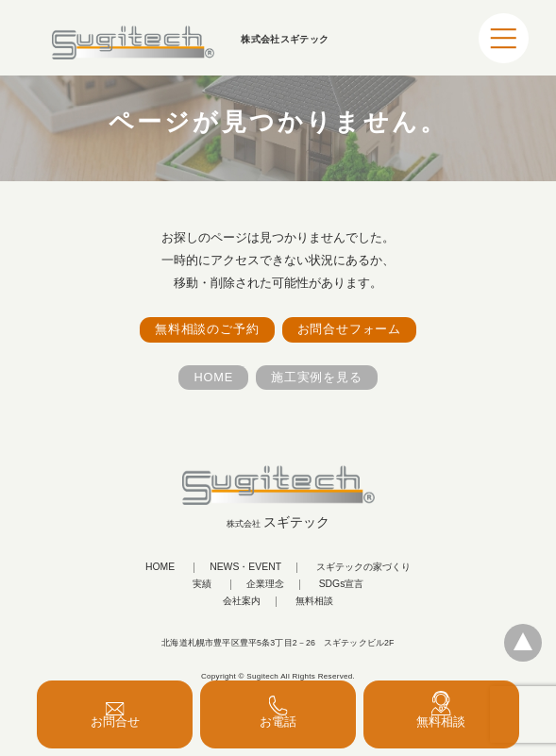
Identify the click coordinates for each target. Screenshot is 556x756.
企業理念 (265, 584)
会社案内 (242, 601)
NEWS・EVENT (245, 567)
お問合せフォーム (349, 329)
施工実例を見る (317, 377)
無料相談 (314, 601)
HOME (213, 377)
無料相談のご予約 (207, 329)
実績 (202, 584)
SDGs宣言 (342, 584)
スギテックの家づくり (363, 567)
